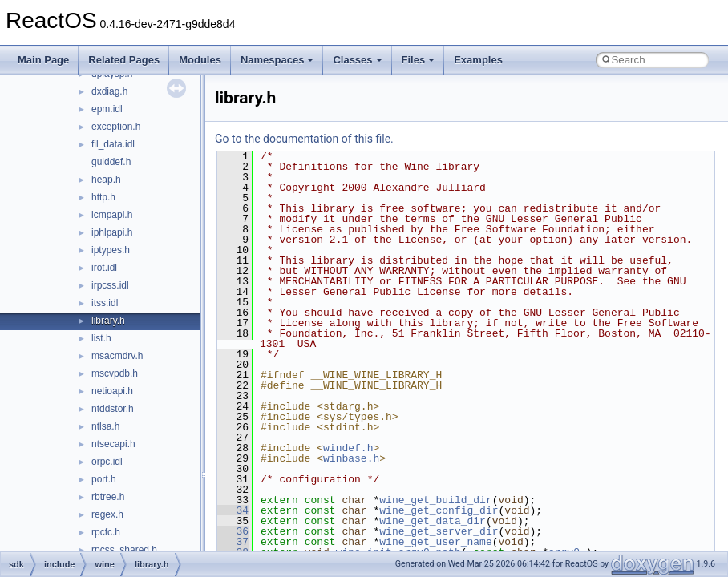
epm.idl (107, 109)
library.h (108, 321)
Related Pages (124, 60)
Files (419, 60)
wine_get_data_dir (433, 521)
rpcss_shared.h (124, 550)
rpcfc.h (106, 532)
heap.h (106, 180)
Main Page (43, 60)
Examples (478, 60)
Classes (357, 60)
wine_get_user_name (435, 542)
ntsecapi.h (113, 444)
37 (233, 542)
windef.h (348, 448)
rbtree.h (108, 497)
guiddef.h (111, 162)
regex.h (107, 514)
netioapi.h (112, 391)
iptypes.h (111, 250)
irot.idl (104, 268)
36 (233, 531)
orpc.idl (107, 462)
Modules (200, 60)
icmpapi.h (112, 215)
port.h (104, 479)
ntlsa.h (105, 426)
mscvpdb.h (115, 373)
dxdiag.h (109, 91)
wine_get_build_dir (435, 500)
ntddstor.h (113, 409)
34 (233, 510)
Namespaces (277, 60)
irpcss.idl (110, 285)
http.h (103, 197)
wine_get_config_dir (439, 510)
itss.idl (105, 303)
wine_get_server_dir (439, 531)
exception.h (116, 127)
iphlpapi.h (112, 232)
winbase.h (351, 458)
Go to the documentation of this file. (304, 139)
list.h (101, 338)
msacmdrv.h (117, 356)
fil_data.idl (113, 144)
